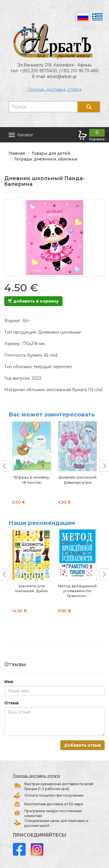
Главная (17, 153)
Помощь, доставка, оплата (54, 89)
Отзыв (11, 703)
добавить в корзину (33, 301)
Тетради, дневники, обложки (46, 159)
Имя (9, 682)
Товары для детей (51, 153)
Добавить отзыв (82, 745)
